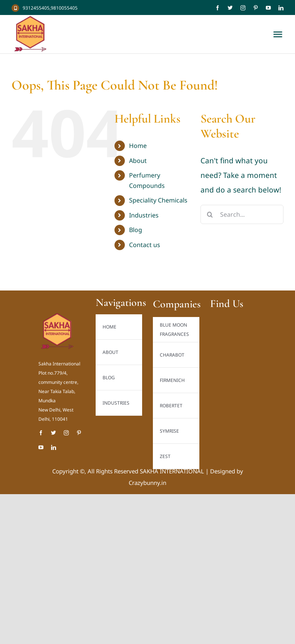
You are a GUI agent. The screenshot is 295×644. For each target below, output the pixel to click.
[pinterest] (256, 8)
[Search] (210, 214)
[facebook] (218, 8)
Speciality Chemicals (158, 200)
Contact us (145, 245)
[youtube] (268, 8)
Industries (144, 215)
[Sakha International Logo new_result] (58, 315)
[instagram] (243, 8)
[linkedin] (281, 8)
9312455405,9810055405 (50, 8)
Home (138, 146)
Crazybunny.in (147, 483)
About (138, 161)
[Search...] (242, 214)
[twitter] (230, 8)
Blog (136, 230)
